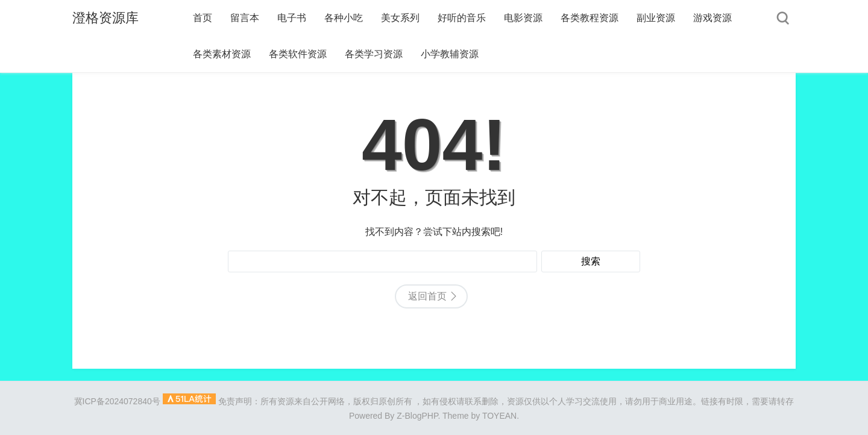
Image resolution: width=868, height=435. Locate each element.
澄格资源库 (105, 18)
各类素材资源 (222, 54)
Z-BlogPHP (417, 416)
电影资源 (523, 18)
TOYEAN (499, 416)
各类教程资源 (590, 18)
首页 (203, 18)
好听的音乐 (462, 18)
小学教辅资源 (450, 54)
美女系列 (400, 18)
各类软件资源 (298, 54)
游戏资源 (712, 18)
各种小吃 (344, 18)
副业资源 (656, 18)
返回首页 (427, 296)
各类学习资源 (374, 54)
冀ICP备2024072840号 (117, 401)
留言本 (245, 18)
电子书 (292, 18)
